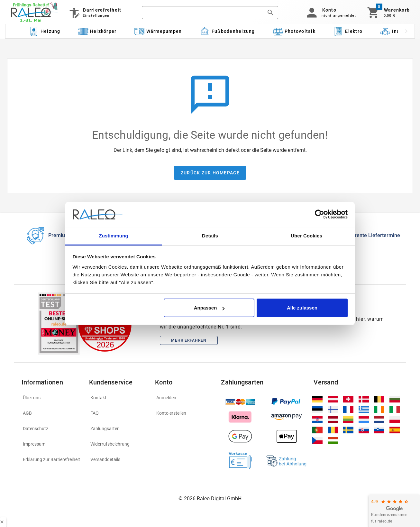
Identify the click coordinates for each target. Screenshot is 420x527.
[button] (330, 13)
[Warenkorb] (388, 13)
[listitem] (51, 398)
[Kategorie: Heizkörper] (97, 31)
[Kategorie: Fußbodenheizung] (227, 31)
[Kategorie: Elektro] (348, 31)
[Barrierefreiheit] (95, 13)
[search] (203, 13)
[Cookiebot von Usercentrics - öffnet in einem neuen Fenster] (320, 215)
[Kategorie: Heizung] (44, 31)
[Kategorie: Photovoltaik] (294, 31)
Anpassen (209, 308)
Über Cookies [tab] (306, 236)
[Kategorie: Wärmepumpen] (158, 31)
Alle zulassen (302, 308)
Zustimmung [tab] (114, 236)
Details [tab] (210, 236)
